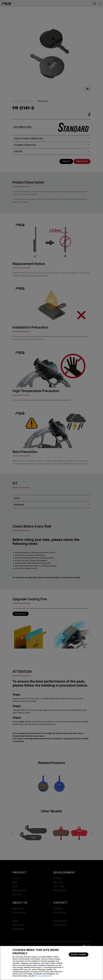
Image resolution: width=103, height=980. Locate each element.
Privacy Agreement (43, 976)
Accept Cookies (79, 955)
